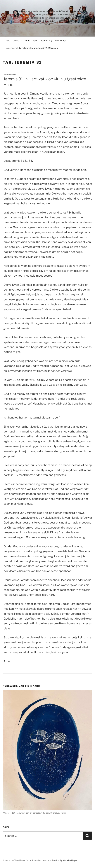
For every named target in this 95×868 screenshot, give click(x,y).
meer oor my (46, 40)
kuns (27, 40)
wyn (35, 40)
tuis (8, 40)
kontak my (60, 40)
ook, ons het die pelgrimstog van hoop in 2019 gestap (32, 48)
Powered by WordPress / (15, 860)
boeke (17, 40)
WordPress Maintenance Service (43, 860)
